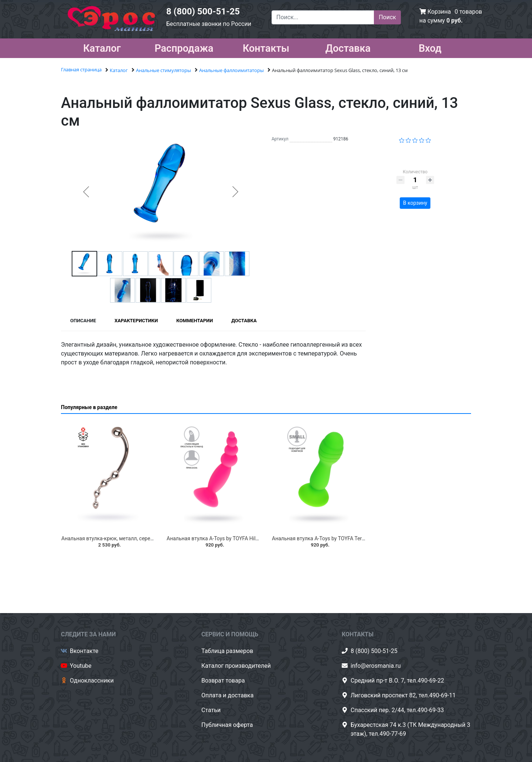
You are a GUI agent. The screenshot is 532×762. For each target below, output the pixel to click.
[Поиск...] (323, 17)
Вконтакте (84, 651)
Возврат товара (223, 681)
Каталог (102, 47)
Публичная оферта (227, 725)
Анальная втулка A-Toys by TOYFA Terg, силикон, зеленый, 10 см (349, 538)
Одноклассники (92, 681)
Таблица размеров (227, 651)
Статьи (211, 710)
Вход (430, 47)
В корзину (415, 203)
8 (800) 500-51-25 (203, 11)
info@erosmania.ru (376, 666)
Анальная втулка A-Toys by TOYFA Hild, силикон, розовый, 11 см (244, 538)
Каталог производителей (236, 666)
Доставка (348, 47)
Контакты (266, 47)
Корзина (439, 12)
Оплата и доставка (227, 695)
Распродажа (184, 47)
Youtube (81, 666)
